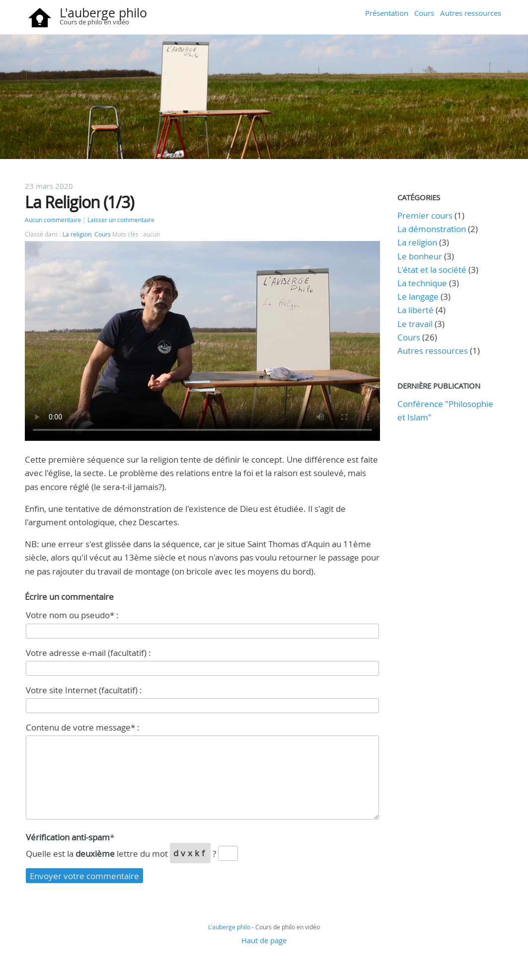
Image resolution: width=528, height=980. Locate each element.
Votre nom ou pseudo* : (72, 615)
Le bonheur (420, 256)
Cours (424, 13)
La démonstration (432, 229)
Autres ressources (471, 13)
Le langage (418, 296)
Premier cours (425, 215)
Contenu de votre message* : (83, 727)
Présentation (387, 13)
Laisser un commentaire (121, 220)
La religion (77, 234)
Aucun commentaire (53, 220)
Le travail (415, 324)
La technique (422, 283)
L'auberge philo (103, 13)
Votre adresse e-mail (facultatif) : (88, 653)
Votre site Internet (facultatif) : (84, 690)
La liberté (415, 310)
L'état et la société (432, 270)
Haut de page (264, 940)
